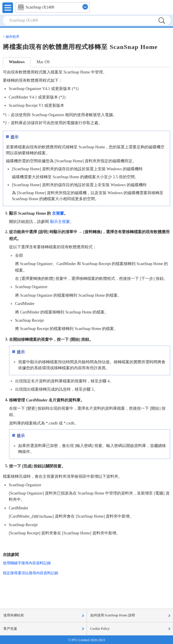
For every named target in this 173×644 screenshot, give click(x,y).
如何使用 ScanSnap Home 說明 (113, 615)
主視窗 (58, 213)
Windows (17, 62)
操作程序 (12, 37)
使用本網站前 (14, 615)
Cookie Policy (100, 629)
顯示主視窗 (60, 222)
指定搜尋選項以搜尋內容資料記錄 (31, 573)
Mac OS (43, 62)
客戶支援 (10, 629)
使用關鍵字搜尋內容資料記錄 (27, 563)
